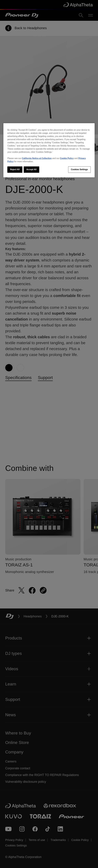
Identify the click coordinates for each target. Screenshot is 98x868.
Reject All (15, 169)
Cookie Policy (67, 158)
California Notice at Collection (37, 158)
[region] (49, 150)
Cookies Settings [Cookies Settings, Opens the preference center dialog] (79, 169)
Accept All (32, 169)
